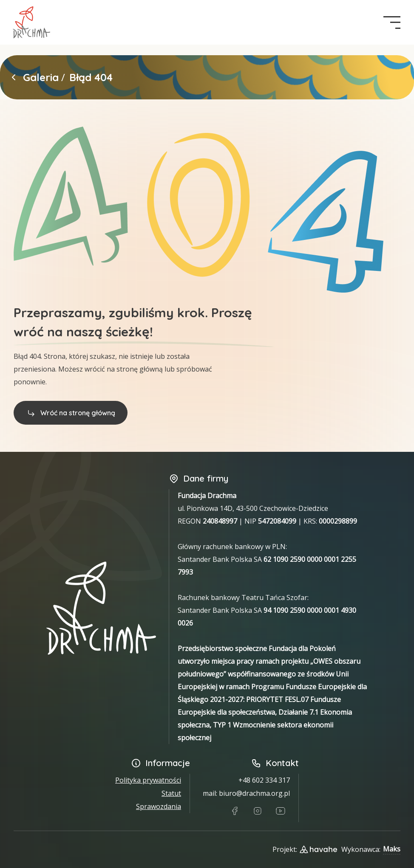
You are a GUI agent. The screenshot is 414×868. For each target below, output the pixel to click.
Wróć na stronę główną (71, 413)
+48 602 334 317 (264, 780)
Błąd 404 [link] (91, 77)
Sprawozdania (159, 806)
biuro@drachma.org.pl (254, 793)
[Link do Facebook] (235, 811)
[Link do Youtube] (281, 811)
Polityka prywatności (148, 780)
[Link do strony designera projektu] (318, 849)
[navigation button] (392, 23)
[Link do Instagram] (258, 811)
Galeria (41, 77)
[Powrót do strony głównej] (14, 77)
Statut (171, 793)
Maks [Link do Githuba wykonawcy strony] (392, 849)
